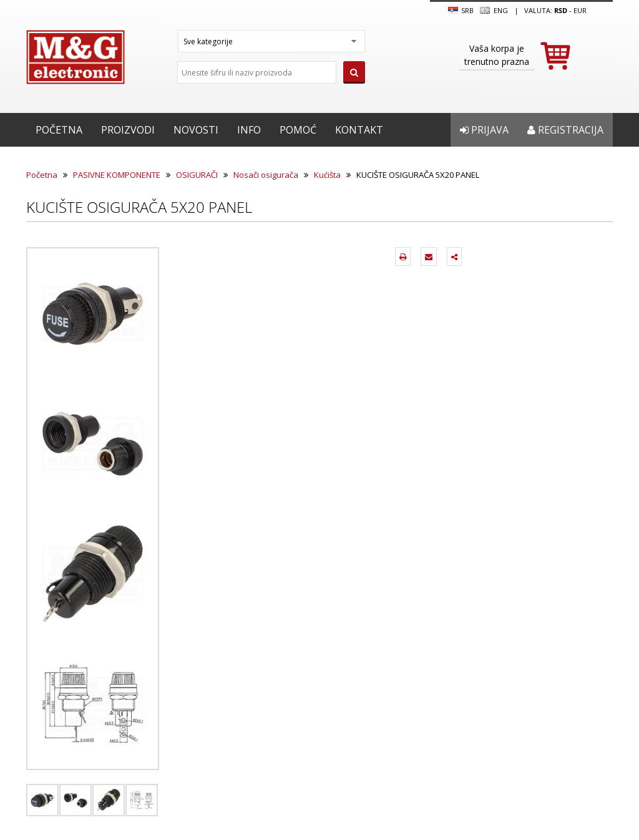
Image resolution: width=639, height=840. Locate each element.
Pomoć (298, 130)
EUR (580, 10)
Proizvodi (128, 130)
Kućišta (327, 175)
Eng (494, 11)
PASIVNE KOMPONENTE (117, 175)
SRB (461, 11)
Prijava (484, 130)
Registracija (565, 130)
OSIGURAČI (197, 175)
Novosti (196, 130)
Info (249, 130)
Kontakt (359, 130)
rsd (561, 10)
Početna (59, 130)
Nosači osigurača (266, 175)
